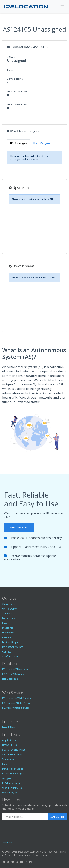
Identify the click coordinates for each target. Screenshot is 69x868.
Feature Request (11, 642)
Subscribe (57, 817)
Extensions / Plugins (13, 773)
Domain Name (15, 79)
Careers (7, 637)
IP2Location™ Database (15, 669)
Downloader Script (13, 769)
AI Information (10, 656)
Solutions (7, 613)
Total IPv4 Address (17, 91)
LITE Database (10, 679)
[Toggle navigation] (62, 7)
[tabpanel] (34, 158)
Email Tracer (9, 764)
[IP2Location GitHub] (17, 862)
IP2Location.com (26, 852)
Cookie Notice (40, 855)
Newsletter (8, 633)
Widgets (7, 778)
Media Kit (7, 628)
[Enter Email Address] (25, 817)
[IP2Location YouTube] (22, 862)
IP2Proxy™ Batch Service (16, 708)
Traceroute (8, 759)
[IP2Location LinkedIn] (31, 862)
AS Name (12, 57)
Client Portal (9, 604)
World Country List (12, 788)
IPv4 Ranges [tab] (19, 143)
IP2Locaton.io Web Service (17, 698)
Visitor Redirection (12, 754)
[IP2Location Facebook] (4, 862)
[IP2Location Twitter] (8, 862)
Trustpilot (7, 842)
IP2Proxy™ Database (14, 674)
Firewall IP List (10, 745)
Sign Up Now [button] (19, 527)
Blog (5, 623)
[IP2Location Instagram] (26, 862)
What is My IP (10, 793)
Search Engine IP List (14, 750)
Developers (9, 618)
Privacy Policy (23, 855)
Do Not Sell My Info (13, 647)
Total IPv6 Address (17, 104)
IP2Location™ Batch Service (17, 703)
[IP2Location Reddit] (13, 862)
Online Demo (9, 609)
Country (11, 70)
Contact (6, 652)
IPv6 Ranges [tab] (42, 143)
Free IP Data (9, 727)
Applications (9, 740)
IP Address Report (12, 783)
